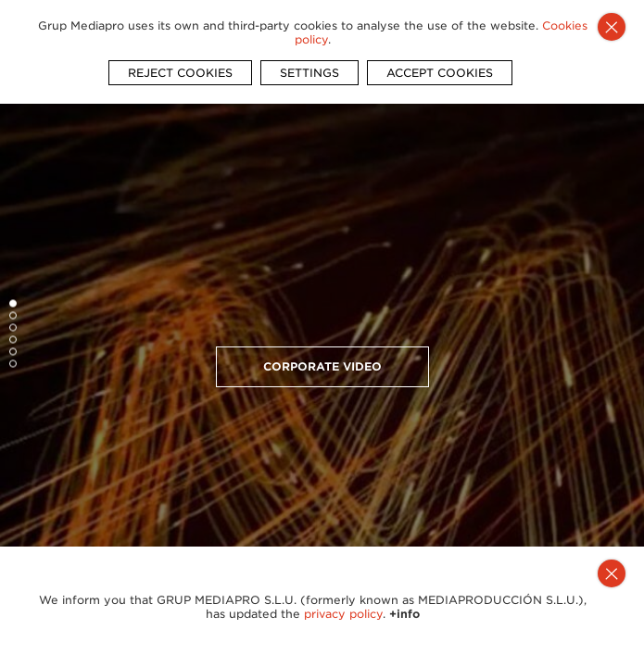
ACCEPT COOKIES (440, 73)
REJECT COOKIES (180, 73)
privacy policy (343, 614)
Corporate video (322, 366)
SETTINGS (309, 73)
